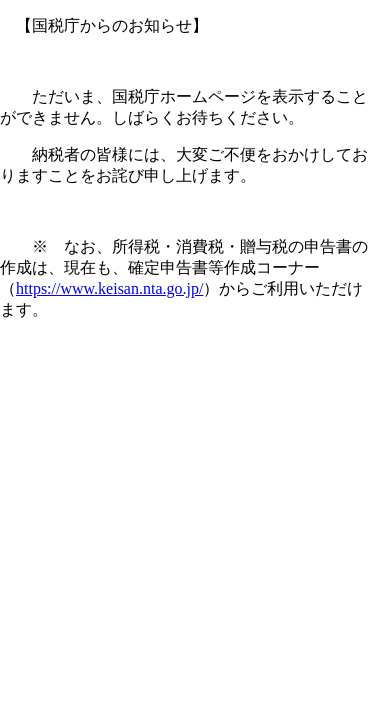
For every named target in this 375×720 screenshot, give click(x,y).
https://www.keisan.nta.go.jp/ (109, 288)
